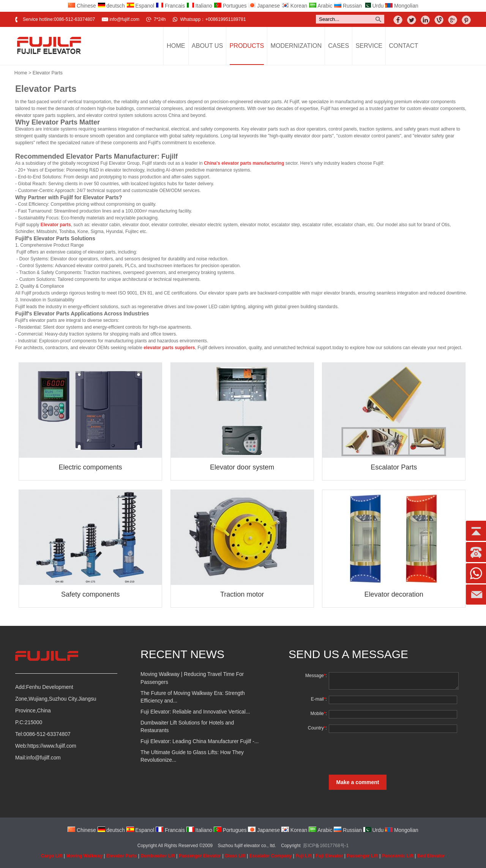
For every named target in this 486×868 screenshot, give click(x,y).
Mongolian (402, 6)
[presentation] (385, 754)
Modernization (296, 46)
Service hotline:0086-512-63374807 (59, 19)
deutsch (111, 6)
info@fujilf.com (124, 19)
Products (247, 46)
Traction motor (242, 594)
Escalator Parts (394, 467)
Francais (170, 6)
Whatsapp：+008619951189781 (213, 19)
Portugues (230, 6)
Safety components (90, 594)
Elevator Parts (48, 73)
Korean (294, 6)
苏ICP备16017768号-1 (326, 846)
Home (176, 46)
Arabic (320, 6)
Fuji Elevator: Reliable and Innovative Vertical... (195, 712)
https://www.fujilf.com (52, 746)
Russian (348, 6)
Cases (338, 46)
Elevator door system (242, 467)
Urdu (374, 6)
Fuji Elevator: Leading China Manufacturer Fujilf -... (200, 741)
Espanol (140, 6)
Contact (403, 46)
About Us (207, 46)
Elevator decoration (394, 594)
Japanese (264, 6)
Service (369, 46)
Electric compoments (91, 467)
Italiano (199, 6)
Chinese (82, 6)
